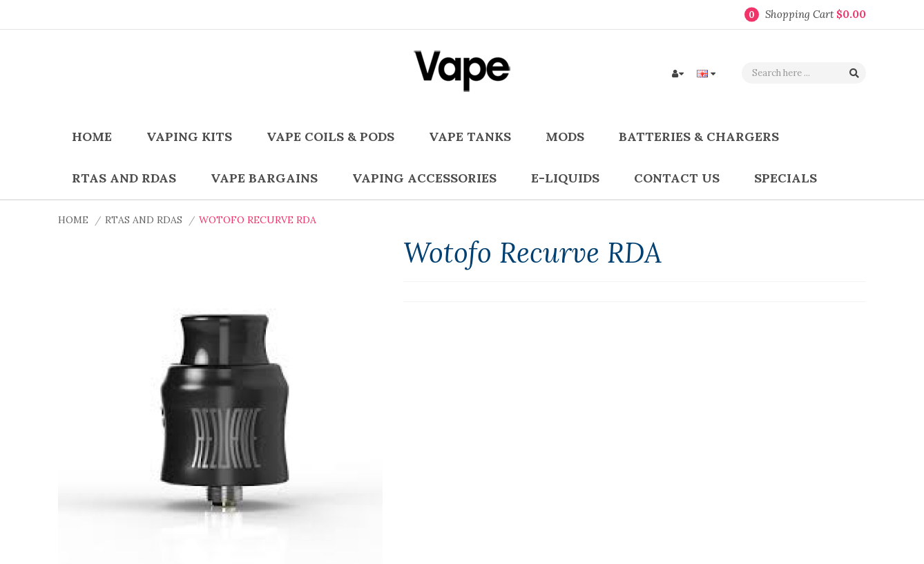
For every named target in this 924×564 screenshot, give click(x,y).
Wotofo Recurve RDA (258, 220)
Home (73, 220)
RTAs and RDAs (144, 220)
